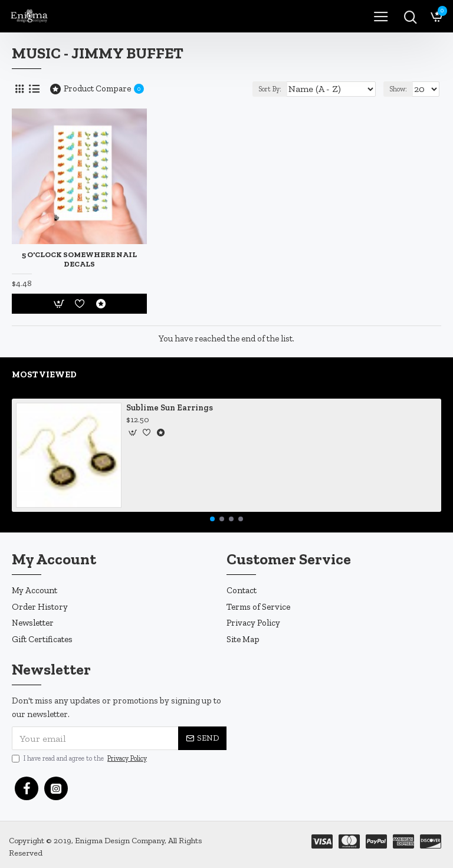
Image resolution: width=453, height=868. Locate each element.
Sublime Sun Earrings (170, 408)
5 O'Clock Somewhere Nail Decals (79, 259)
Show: (398, 89)
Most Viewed (44, 374)
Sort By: (270, 89)
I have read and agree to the (80, 758)
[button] (212, 519)
